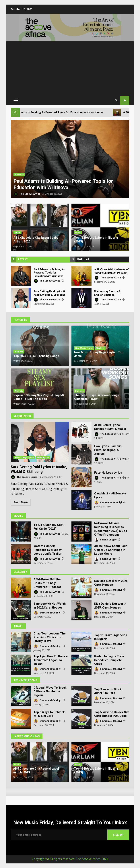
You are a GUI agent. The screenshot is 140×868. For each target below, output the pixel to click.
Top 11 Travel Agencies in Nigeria (81, 642)
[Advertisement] (70, 68)
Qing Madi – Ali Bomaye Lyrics (81, 500)
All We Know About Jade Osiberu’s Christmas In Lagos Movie (81, 554)
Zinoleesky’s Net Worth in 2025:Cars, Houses (21, 610)
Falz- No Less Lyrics (81, 477)
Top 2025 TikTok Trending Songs (40, 346)
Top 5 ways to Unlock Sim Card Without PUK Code (81, 719)
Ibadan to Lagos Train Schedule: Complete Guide (81, 665)
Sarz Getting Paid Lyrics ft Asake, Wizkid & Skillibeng (21, 298)
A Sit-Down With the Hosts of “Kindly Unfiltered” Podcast (81, 276)
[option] (70, 159)
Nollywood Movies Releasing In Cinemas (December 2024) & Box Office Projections (81, 531)
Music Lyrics (43, 457)
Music (17, 232)
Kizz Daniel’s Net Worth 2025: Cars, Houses (81, 610)
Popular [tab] (83, 259)
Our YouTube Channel (125, 101)
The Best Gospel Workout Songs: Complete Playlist (97, 397)
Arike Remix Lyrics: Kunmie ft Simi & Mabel (81, 432)
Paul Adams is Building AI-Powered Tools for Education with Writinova (70, 159)
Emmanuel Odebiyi (108, 503)
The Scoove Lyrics (47, 300)
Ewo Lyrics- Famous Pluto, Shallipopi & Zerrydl (81, 454)
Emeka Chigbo (105, 540)
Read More (21, 502)
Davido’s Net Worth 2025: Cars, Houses (81, 588)
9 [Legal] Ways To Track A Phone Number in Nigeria (21, 696)
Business (19, 175)
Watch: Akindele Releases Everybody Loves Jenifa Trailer (21, 554)
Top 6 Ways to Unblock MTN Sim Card (21, 719)
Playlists (19, 352)
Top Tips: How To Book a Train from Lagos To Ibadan (21, 665)
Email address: (59, 835)
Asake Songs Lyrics (24, 457)
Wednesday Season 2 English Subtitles (81, 298)
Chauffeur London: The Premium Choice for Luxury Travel (21, 642)
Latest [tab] (23, 259)
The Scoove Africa (27, 194)
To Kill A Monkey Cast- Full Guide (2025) (21, 531)
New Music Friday (84, 348)
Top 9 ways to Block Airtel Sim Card (81, 696)
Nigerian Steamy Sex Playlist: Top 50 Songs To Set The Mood (39, 397)
